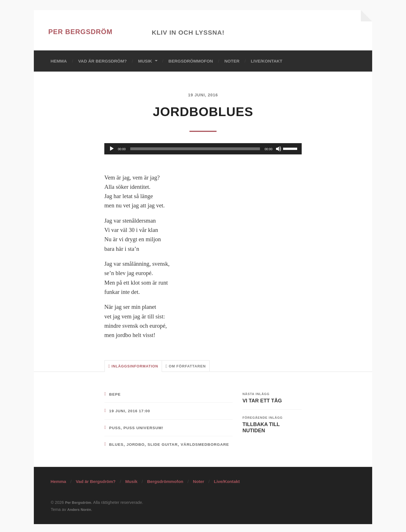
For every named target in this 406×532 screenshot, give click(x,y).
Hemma (59, 61)
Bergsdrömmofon (191, 61)
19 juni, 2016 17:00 (132, 414)
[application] (203, 149)
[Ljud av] (279, 149)
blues (117, 447)
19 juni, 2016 (203, 95)
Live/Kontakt (266, 61)
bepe (116, 397)
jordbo (138, 447)
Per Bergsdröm (95, 30)
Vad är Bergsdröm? (102, 61)
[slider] (195, 149)
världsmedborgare (131, 452)
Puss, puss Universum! (139, 430)
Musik (145, 61)
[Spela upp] (112, 149)
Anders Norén (80, 517)
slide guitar (168, 447)
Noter (232, 61)
